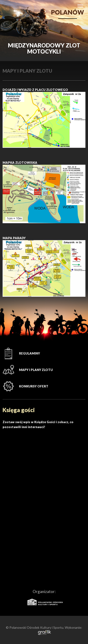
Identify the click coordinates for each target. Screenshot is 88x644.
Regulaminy (29, 353)
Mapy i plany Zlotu (36, 370)
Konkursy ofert (34, 386)
